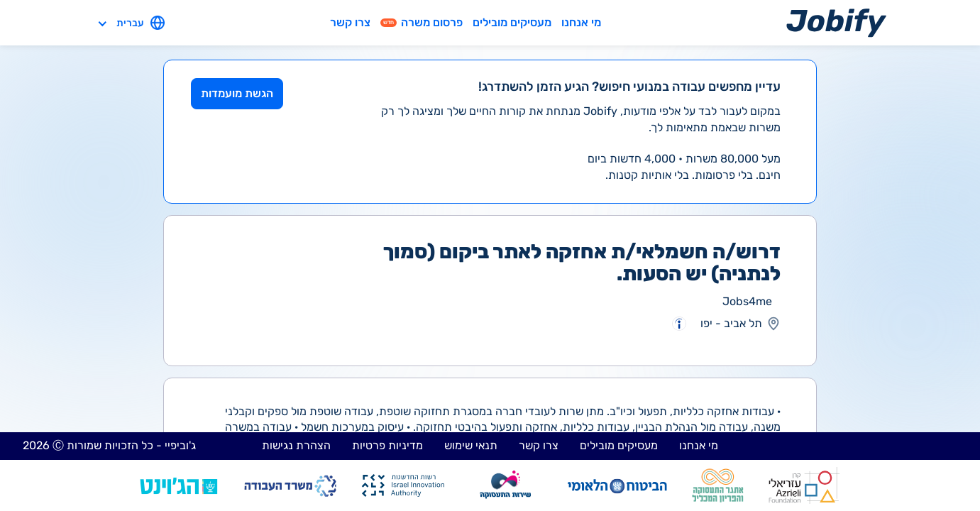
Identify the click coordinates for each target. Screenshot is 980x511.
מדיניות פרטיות (387, 445)
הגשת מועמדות (237, 93)
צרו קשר (350, 22)
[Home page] (836, 22)
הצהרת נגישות (296, 445)
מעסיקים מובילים (512, 22)
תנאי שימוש (471, 445)
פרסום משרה (422, 22)
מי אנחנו (581, 22)
